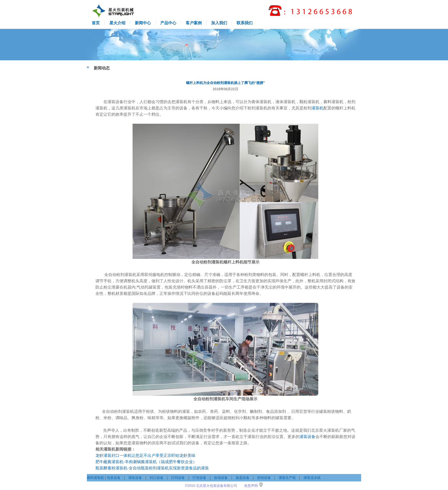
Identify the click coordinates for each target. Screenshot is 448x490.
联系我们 (245, 23)
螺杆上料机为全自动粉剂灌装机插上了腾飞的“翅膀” (225, 83)
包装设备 (114, 478)
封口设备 (157, 478)
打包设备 (199, 478)
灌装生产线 (287, 478)
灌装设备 (307, 437)
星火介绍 (117, 23)
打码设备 (178, 478)
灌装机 (317, 108)
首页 (96, 23)
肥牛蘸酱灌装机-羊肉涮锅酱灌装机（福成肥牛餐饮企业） (146, 462)
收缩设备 (221, 478)
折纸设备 (264, 478)
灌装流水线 (312, 478)
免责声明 (251, 486)
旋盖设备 (243, 478)
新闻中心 (143, 23)
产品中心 (168, 23)
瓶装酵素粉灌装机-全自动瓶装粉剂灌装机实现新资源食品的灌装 (152, 468)
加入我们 (219, 23)
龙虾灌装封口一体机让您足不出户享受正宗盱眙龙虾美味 (145, 455)
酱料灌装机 (95, 478)
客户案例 (194, 23)
